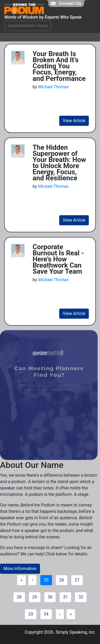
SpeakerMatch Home (28, 26)
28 (19, 597)
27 (77, 580)
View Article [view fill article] (74, 121)
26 (62, 580)
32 (81, 597)
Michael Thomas (53, 87)
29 (35, 597)
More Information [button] (20, 569)
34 (46, 614)
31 (65, 597)
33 (31, 614)
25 (46, 580)
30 (50, 597)
